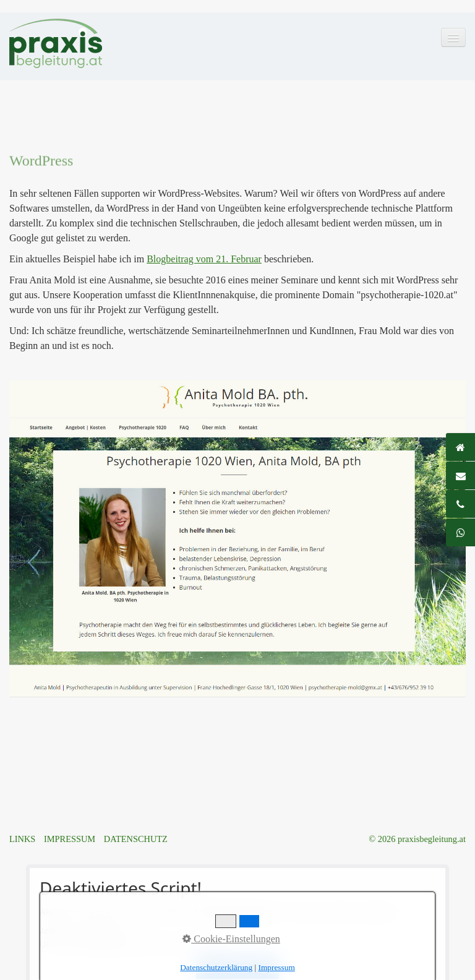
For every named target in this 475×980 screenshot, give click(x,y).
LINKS (22, 839)
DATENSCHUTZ (136, 839)
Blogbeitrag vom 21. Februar (204, 259)
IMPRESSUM (70, 839)
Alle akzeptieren (237, 967)
